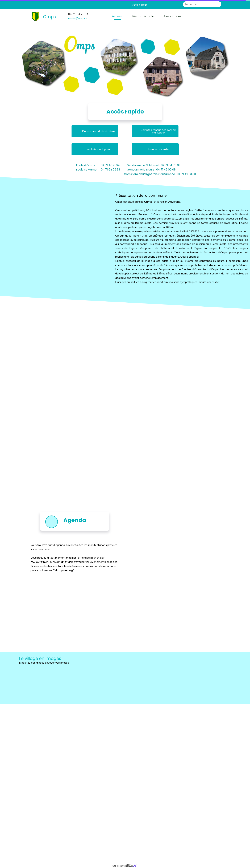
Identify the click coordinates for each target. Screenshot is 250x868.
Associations (172, 16)
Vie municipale (143, 16)
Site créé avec (126, 866)
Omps (49, 17)
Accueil (117, 16)
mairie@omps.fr (78, 18)
